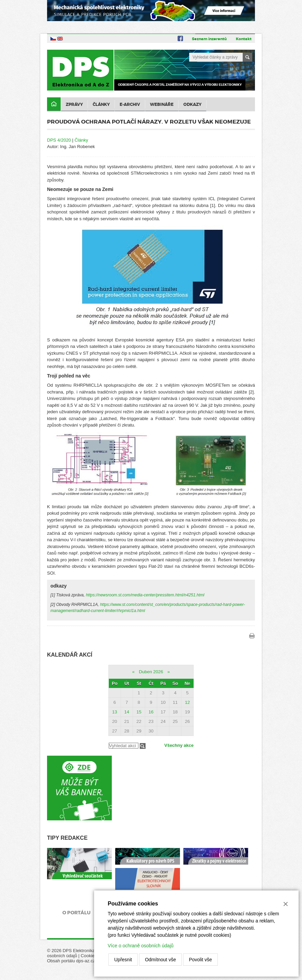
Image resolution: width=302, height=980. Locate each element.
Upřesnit (123, 960)
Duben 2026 (151, 672)
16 (151, 712)
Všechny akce (179, 745)
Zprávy (74, 105)
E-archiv (130, 105)
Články (101, 105)
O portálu (77, 913)
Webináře (162, 105)
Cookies (89, 956)
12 (187, 702)
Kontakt (244, 39)
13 (115, 712)
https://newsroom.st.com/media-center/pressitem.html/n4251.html (145, 595)
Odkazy (192, 105)
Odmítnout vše (160, 960)
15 (139, 712)
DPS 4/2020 (59, 140)
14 (127, 712)
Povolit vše (200, 960)
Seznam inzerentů (209, 39)
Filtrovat (143, 746)
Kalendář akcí (70, 655)
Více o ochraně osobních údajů (141, 946)
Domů (54, 104)
